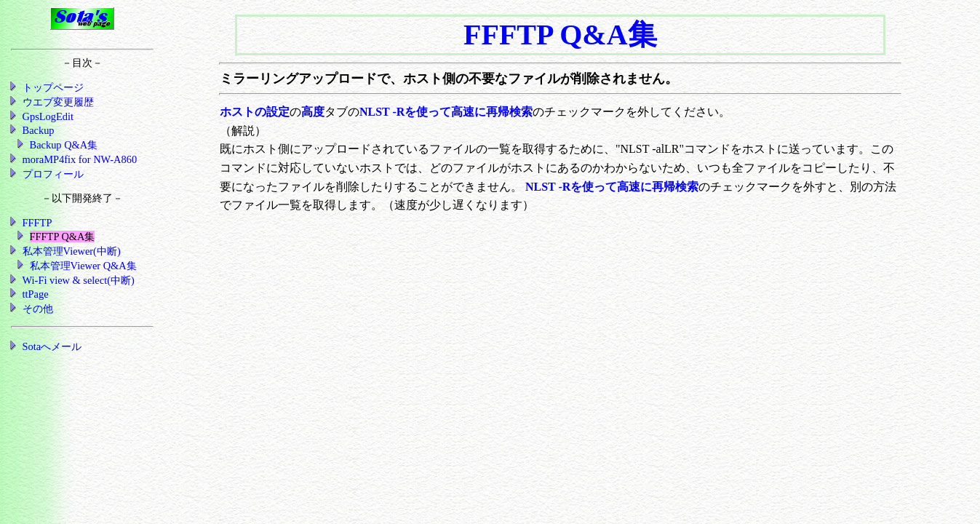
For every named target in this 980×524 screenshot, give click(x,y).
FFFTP (37, 223)
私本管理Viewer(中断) (72, 251)
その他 (38, 309)
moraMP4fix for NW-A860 (80, 159)
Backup (39, 130)
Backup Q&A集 (64, 145)
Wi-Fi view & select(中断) (79, 280)
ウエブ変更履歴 (58, 102)
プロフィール (53, 174)
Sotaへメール (52, 346)
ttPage (36, 294)
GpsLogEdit (48, 116)
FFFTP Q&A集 (63, 237)
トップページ (53, 87)
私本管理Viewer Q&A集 (83, 266)
